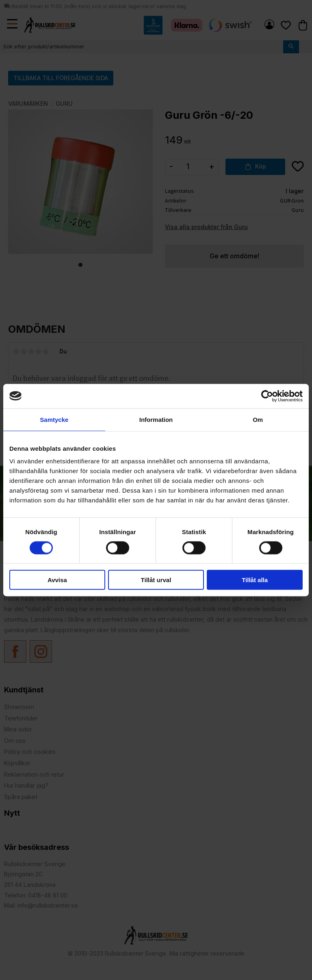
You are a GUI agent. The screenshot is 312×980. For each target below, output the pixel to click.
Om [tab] (258, 419)
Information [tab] (156, 419)
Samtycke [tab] (54, 419)
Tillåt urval (156, 580)
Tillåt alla (255, 580)
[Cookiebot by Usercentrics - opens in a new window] (267, 396)
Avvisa (57, 580)
